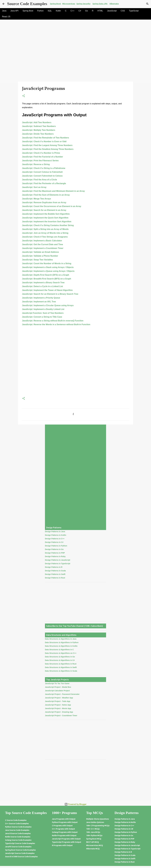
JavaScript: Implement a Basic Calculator (42, 241)
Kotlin (58, 11)
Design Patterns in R (54, 567)
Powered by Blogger (75, 804)
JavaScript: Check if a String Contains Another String (48, 225)
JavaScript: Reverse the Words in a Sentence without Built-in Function (56, 324)
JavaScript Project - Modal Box (58, 687)
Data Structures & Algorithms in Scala (61, 671)
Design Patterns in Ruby (55, 556)
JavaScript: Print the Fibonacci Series (40, 161)
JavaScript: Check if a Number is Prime (41, 153)
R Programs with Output (62, 845)
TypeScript (134, 11)
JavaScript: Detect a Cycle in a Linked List (42, 286)
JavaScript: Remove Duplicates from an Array (44, 202)
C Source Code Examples (16, 820)
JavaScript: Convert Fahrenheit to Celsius (42, 176)
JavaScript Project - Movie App (58, 708)
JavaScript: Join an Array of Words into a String (45, 233)
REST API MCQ (92, 842)
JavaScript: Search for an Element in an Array (44, 210)
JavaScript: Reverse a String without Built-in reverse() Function (53, 321)
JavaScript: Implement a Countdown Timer (43, 248)
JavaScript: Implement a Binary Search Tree (43, 283)
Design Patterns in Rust (55, 578)
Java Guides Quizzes (95, 822)
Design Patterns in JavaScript (58, 560)
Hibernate (114, 4)
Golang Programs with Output (65, 832)
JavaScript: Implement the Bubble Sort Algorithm (46, 214)
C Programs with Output (62, 826)
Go (87, 11)
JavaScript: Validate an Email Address (40, 252)
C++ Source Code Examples (17, 824)
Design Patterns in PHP (55, 553)
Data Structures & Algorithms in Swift (61, 667)
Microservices (69, 4)
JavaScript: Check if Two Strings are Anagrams (45, 237)
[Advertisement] (75, 63)
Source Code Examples (27, 4)
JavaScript (112, 11)
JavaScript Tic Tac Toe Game (57, 683)
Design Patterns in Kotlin (56, 535)
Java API (14, 11)
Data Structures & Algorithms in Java (61, 639)
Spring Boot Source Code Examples (20, 850)
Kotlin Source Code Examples (18, 837)
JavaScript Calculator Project (57, 691)
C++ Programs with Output (63, 829)
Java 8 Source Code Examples (18, 833)
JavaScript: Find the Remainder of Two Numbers (46, 138)
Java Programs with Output (64, 819)
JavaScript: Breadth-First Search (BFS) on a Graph (47, 279)
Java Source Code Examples (17, 830)
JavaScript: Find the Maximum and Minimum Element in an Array (53, 191)
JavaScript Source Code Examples (20, 853)
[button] (24, 96)
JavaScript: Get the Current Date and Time (43, 244)
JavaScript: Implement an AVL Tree (39, 302)
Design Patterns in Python (56, 546)
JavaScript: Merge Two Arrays (37, 199)
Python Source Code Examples (18, 827)
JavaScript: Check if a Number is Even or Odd (44, 141)
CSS (123, 11)
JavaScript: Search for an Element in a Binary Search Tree (50, 294)
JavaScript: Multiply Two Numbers (39, 130)
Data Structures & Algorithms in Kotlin (61, 646)
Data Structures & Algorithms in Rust (61, 664)
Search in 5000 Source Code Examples (21, 857)
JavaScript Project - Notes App (58, 705)
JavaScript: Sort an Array (34, 187)
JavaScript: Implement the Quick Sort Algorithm (45, 218)
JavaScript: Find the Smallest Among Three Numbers (48, 149)
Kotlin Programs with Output (64, 835)
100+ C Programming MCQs (98, 826)
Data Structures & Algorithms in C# (60, 660)
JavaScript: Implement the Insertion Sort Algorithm (47, 222)
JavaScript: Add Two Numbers (37, 122)
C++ (72, 11)
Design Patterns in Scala (55, 571)
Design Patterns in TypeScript (58, 564)
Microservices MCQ (95, 845)
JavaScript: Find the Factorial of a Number (43, 157)
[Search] (147, 4)
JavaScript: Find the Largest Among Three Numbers (47, 145)
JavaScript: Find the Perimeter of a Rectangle (44, 183)
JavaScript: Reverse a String (36, 164)
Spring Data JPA (100, 4)
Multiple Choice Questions (98, 819)
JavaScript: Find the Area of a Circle (39, 180)
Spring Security (83, 4)
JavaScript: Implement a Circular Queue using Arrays (48, 305)
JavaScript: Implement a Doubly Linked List (43, 309)
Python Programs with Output (65, 822)
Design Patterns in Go (54, 549)
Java (4, 11)
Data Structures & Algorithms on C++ (61, 653)
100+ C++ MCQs (93, 829)
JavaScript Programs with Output (66, 839)
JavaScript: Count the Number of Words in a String (47, 263)
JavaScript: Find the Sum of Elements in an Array (46, 195)
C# (80, 11)
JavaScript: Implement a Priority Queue (41, 298)
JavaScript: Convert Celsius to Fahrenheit (42, 172)
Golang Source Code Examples (18, 840)
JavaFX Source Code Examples (18, 847)
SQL (50, 11)
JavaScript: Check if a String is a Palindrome (44, 168)
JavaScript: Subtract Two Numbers (39, 126)
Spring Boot (55, 4)
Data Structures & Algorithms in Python (62, 642)
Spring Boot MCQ (94, 839)
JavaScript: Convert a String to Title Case (42, 317)
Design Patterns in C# (54, 542)
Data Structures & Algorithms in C (59, 650)
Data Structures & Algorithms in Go (60, 657)
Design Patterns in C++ (55, 539)
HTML (100, 11)
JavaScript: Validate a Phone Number (40, 256)
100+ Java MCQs (93, 832)
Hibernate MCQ (93, 849)
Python (40, 11)
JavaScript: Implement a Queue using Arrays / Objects (48, 271)
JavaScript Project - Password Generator (62, 694)
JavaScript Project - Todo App (58, 701)
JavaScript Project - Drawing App (59, 712)
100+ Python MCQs (94, 835)
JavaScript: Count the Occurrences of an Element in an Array (52, 206)
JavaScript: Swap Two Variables (37, 260)
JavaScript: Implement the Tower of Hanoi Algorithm (47, 290)
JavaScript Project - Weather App (59, 698)
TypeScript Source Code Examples (20, 843)
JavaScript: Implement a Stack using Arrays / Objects (48, 267)
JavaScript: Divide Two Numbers (38, 134)
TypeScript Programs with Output (67, 842)
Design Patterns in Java (55, 532)
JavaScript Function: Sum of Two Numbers (43, 313)
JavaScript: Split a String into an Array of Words (45, 229)
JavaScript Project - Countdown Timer (61, 716)
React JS (6, 17)
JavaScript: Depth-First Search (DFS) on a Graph (46, 275)
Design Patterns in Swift (55, 574)
